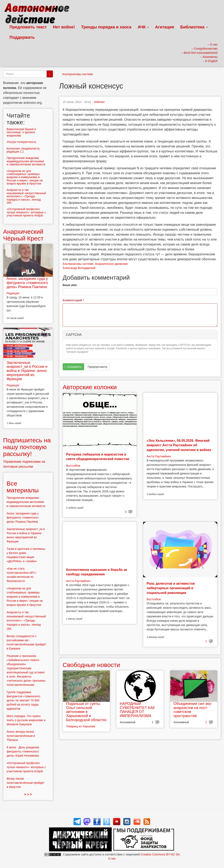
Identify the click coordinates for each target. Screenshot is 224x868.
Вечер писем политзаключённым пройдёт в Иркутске (26, 783)
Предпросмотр (97, 367)
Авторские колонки (90, 387)
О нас (112, 859)
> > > (28, 794)
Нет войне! (64, 27)
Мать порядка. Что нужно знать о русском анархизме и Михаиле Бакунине (26, 720)
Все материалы (23, 487)
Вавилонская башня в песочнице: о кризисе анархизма (21, 132)
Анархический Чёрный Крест (23, 235)
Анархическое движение (111, 264)
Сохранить (73, 367)
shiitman (99, 102)
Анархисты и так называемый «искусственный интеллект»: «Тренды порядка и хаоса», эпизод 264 (26, 196)
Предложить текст (28, 27)
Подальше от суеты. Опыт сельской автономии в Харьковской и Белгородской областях (86, 712)
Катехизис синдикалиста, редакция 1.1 (23, 150)
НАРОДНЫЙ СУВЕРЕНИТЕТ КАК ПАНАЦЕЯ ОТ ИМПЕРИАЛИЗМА (137, 710)
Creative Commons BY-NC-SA (160, 854)
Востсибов (73, 466)
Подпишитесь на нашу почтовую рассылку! (27, 447)
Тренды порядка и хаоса (106, 27)
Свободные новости (91, 665)
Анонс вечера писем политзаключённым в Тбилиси (21, 736)
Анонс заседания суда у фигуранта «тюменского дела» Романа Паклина (27, 283)
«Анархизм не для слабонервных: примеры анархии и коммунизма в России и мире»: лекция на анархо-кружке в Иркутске (25, 177)
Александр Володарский (79, 268)
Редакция (13, 293)
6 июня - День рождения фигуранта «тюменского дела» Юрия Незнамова (23, 751)
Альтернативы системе (78, 74)
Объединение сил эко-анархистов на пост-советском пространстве (193, 710)
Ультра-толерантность (22, 142)
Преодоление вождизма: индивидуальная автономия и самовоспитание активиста (26, 161)
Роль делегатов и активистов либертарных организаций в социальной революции (171, 588)
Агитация (164, 27)
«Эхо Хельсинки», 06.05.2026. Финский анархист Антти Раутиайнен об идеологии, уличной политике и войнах (179, 445)
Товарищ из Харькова (81, 726)
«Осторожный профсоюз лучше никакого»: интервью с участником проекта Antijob (26, 212)
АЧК (143, 27)
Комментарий (73, 300)
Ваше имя (70, 285)
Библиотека (194, 27)
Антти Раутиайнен (159, 456)
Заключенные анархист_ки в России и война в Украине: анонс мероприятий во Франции (27, 371)
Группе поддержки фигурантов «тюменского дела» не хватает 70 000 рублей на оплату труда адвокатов (23, 700)
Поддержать (22, 37)
